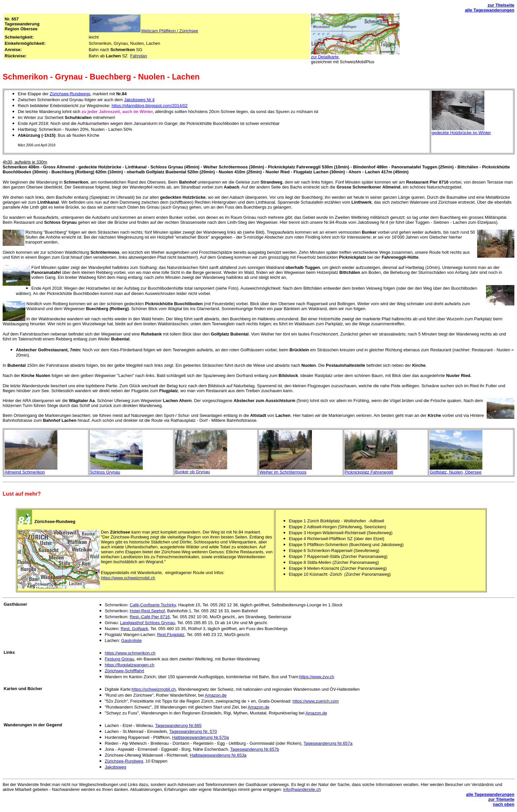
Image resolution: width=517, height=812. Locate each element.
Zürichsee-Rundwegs (70, 94)
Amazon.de (216, 695)
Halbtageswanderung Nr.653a (218, 755)
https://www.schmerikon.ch (130, 653)
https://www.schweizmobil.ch (128, 578)
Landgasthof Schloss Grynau (148, 623)
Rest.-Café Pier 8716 (150, 617)
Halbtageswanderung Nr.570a (200, 737)
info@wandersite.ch (302, 789)
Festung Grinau (120, 659)
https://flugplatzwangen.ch (130, 665)
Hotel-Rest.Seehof (147, 611)
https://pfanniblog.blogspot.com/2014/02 (150, 106)
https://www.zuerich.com (316, 701)
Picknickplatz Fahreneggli (369, 472)
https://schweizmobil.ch (154, 689)
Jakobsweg (116, 767)
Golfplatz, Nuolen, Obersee (456, 472)
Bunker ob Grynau (193, 472)
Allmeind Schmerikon (25, 472)
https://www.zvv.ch (317, 677)
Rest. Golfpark (134, 629)
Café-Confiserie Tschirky (153, 605)
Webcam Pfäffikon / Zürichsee (170, 31)
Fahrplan (139, 56)
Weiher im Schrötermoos (283, 472)
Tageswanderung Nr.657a (328, 743)
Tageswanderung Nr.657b (255, 749)
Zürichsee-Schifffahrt (124, 671)
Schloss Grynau (105, 472)
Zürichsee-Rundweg (124, 761)
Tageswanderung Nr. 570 (193, 731)
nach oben (504, 804)
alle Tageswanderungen (490, 10)
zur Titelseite (501, 5)
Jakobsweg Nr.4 (139, 100)
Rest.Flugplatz (171, 635)
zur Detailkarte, (325, 57)
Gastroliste (132, 640)
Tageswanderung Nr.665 (178, 725)
